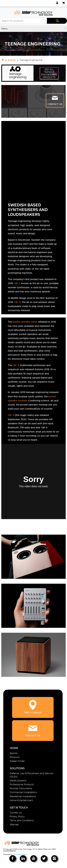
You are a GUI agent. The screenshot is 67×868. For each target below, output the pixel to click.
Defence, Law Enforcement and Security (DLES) (32, 775)
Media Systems (18, 781)
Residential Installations (23, 796)
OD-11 (18, 302)
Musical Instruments (21, 788)
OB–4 (11, 415)
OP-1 (17, 283)
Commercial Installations (23, 792)
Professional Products (22, 784)
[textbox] (23, 21)
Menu (4, 29)
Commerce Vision (20, 854)
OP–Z (16, 365)
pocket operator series (25, 322)
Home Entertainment (21, 800)
